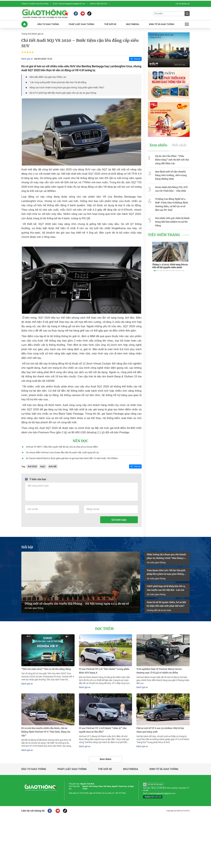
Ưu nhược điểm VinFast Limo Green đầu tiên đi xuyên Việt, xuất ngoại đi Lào (62, 452)
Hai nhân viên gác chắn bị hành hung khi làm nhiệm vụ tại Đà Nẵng (172, 220)
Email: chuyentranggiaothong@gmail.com (69, 4)
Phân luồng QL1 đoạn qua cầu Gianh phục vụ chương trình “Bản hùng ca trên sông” (166, 555)
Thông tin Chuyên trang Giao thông (35, 4)
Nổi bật (27, 546)
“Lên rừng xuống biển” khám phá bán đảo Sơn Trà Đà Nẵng (58, 82)
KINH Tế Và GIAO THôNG (162, 24)
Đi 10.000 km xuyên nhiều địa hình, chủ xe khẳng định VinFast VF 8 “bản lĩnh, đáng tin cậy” (46, 730)
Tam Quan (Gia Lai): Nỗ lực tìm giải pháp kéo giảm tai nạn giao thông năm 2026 (166, 571)
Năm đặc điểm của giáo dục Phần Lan (48, 77)
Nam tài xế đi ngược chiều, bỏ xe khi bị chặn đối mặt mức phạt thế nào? (166, 603)
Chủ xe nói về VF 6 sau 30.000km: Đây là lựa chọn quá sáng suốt (160, 728)
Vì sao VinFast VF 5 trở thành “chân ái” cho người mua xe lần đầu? (103, 728)
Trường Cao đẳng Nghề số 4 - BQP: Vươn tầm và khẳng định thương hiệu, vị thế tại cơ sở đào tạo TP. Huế (172, 203)
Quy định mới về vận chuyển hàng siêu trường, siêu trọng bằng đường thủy (171, 174)
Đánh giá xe (38, 34)
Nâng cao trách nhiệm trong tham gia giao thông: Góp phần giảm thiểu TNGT (67, 87)
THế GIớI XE (110, 24)
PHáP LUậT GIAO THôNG (81, 24)
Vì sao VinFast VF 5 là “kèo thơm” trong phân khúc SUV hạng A (104, 669)
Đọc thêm (104, 627)
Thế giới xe (105, 767)
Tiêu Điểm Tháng (164, 233)
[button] (155, 267)
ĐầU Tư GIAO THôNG (48, 24)
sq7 (43, 466)
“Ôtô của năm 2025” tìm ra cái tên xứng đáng (46, 667)
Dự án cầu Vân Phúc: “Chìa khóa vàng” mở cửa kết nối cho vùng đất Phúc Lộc (172, 159)
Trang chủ (26, 34)
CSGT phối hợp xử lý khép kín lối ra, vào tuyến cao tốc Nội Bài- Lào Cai (166, 587)
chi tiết (53, 466)
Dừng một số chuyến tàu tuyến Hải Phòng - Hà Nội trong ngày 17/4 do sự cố (77, 602)
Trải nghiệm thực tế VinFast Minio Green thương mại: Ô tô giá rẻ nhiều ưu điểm (159, 669)
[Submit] (187, 14)
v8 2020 (33, 466)
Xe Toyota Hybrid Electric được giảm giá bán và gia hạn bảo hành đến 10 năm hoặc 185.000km (72, 457)
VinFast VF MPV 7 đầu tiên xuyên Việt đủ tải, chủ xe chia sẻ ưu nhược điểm (62, 446)
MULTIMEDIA (133, 24)
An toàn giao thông (34, 607)
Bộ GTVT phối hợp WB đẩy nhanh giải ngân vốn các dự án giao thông (63, 92)
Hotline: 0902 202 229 (98, 4)
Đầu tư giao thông (34, 767)
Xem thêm (105, 757)
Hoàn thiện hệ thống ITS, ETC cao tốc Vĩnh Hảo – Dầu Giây (172, 188)
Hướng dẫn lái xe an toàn (159, 609)
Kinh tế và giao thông (164, 767)
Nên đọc (80, 440)
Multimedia (131, 767)
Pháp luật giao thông (72, 767)
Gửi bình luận (119, 519)
